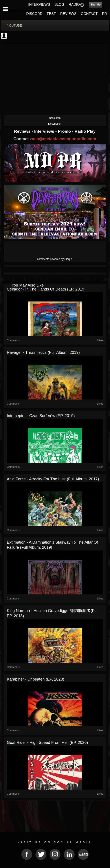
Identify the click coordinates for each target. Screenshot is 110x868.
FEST (51, 14)
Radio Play (85, 131)
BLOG (59, 5)
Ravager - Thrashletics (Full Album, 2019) (43, 352)
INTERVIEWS (39, 5)
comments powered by (55, 259)
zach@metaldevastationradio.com (63, 139)
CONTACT (89, 14)
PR (104, 14)
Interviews (45, 131)
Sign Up (96, 5)
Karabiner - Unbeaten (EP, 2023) (36, 679)
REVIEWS (68, 14)
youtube (15, 25)
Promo (65, 131)
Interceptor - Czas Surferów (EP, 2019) (41, 416)
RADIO (74, 5)
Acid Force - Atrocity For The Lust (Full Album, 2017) (53, 479)
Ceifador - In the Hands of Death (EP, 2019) (46, 289)
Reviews (23, 131)
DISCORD (34, 14)
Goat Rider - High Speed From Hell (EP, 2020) (47, 743)
